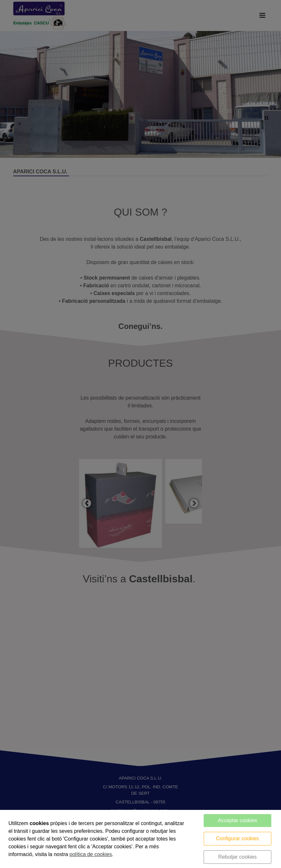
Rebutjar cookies (237, 857)
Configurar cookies (237, 838)
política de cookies (91, 854)
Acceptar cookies (237, 820)
